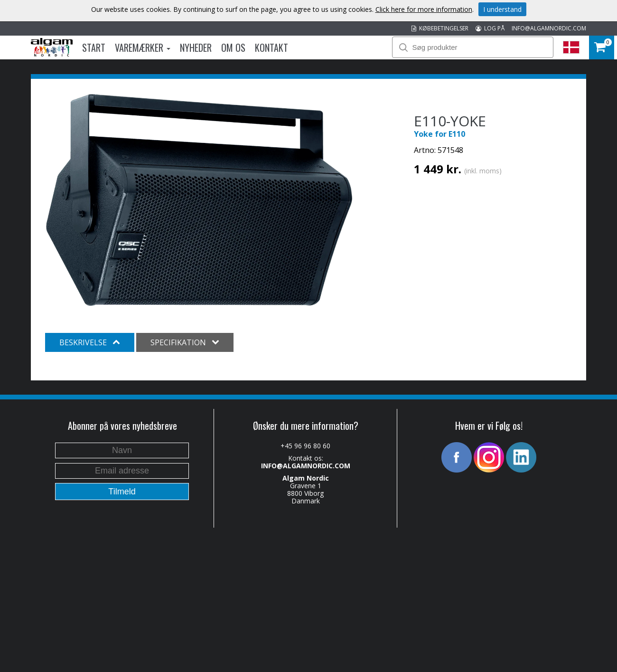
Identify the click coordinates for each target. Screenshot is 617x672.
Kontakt (271, 47)
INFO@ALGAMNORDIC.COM (549, 28)
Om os (233, 47)
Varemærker (143, 47)
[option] (199, 200)
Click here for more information (424, 9)
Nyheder (196, 47)
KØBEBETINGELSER (440, 28)
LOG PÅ (490, 28)
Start (94, 47)
